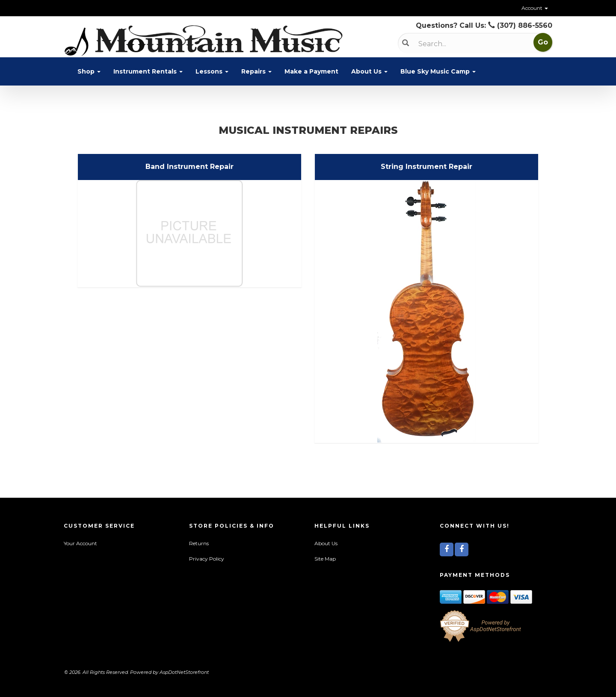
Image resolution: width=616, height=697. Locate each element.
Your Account (80, 543)
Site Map (325, 559)
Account (535, 8)
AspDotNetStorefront (184, 672)
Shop (89, 71)
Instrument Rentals (148, 71)
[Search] (463, 44)
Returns (199, 543)
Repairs (256, 71)
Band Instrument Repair (190, 167)
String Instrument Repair (426, 167)
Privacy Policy (207, 559)
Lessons (212, 71)
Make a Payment (311, 71)
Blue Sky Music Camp (438, 71)
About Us (369, 71)
